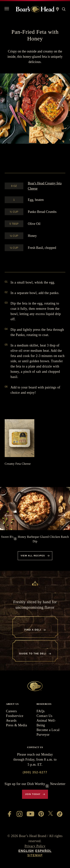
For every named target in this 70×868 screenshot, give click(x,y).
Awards (11, 721)
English (26, 851)
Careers (11, 711)
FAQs (41, 711)
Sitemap (35, 855)
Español (43, 851)
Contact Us (45, 716)
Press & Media (17, 725)
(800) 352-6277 (35, 772)
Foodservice (15, 716)
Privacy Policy (35, 846)
